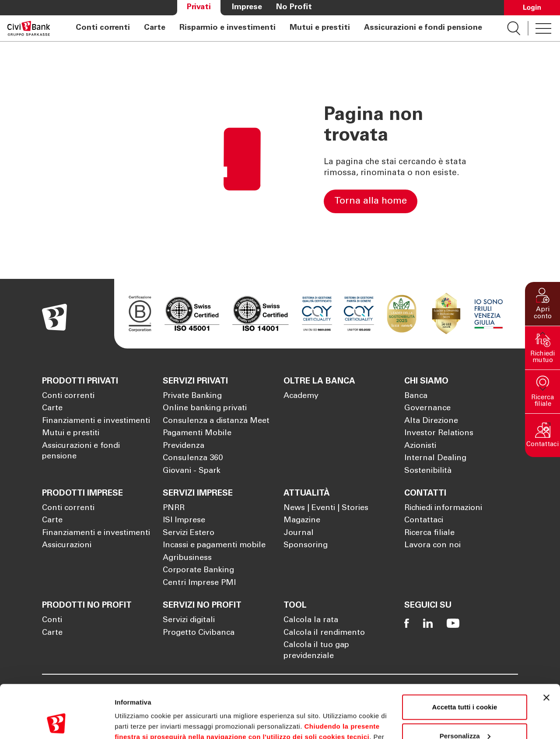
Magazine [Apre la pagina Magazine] (302, 521)
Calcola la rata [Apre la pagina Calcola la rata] (311, 620)
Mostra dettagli (138, 722)
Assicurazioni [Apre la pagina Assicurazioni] (67, 545)
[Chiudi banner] (546, 648)
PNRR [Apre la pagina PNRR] (174, 508)
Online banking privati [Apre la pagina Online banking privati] (205, 408)
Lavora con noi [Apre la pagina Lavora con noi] (432, 545)
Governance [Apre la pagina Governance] (427, 408)
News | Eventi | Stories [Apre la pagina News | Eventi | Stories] (326, 508)
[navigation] (279, 28)
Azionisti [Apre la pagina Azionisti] (420, 446)
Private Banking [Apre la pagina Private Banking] (192, 396)
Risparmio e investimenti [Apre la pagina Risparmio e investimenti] (227, 28)
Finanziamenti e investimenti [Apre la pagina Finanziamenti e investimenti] (96, 421)
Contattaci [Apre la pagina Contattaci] (424, 521)
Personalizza (465, 686)
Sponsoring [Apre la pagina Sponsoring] (306, 545)
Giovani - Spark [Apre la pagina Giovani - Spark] (192, 471)
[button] (542, 304)
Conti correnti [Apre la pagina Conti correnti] (103, 28)
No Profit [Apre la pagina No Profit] (294, 7)
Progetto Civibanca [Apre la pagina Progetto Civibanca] (199, 633)
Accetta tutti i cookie (465, 657)
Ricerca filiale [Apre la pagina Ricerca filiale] (429, 533)
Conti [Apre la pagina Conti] (52, 620)
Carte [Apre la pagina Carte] (155, 28)
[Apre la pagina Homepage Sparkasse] (29, 28)
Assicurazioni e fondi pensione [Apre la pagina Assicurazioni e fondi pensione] (423, 28)
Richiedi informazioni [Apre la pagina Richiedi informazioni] (443, 508)
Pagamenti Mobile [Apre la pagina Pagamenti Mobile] (197, 433)
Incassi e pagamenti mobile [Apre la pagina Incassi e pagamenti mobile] (214, 545)
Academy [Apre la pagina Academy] (301, 396)
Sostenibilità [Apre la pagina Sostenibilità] (428, 471)
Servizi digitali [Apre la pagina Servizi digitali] (189, 620)
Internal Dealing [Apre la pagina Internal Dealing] (435, 458)
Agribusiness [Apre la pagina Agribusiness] (187, 558)
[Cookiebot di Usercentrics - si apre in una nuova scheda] (57, 722)
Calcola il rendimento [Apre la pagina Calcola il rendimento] (324, 633)
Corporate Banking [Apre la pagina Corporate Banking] (198, 570)
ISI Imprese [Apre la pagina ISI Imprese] (184, 521)
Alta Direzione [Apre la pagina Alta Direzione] (431, 421)
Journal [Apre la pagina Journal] (299, 533)
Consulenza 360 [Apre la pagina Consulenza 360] (193, 458)
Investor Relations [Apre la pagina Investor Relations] (439, 433)
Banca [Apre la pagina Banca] (416, 396)
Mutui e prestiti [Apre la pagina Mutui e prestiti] (320, 28)
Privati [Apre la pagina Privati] (199, 7)
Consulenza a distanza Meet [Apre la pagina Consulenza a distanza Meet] (216, 421)
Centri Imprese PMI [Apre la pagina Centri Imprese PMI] (199, 583)
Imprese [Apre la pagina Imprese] (247, 7)
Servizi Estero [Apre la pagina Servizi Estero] (189, 533)
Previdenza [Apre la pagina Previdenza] (184, 446)
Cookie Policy (359, 698)
